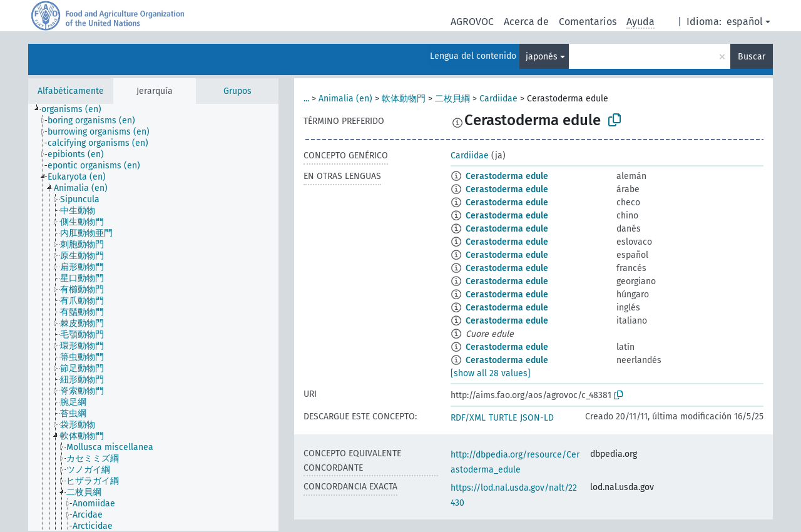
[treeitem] (77, 110)
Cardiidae (498, 99)
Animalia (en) (345, 99)
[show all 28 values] (491, 373)
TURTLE (503, 418)
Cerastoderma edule (507, 176)
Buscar (752, 57)
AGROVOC (472, 22)
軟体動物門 (404, 99)
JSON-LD (537, 418)
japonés (542, 57)
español (745, 22)
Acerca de (526, 22)
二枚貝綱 (452, 99)
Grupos (237, 91)
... (306, 99)
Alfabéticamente (71, 91)
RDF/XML (468, 418)
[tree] (153, 317)
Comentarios (588, 22)
